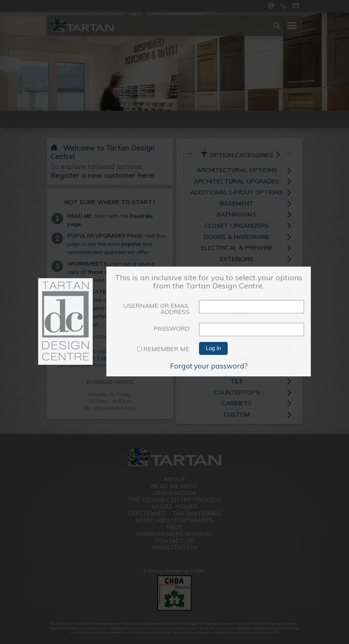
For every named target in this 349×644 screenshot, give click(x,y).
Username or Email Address (156, 309)
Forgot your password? (209, 366)
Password (172, 328)
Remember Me (163, 349)
